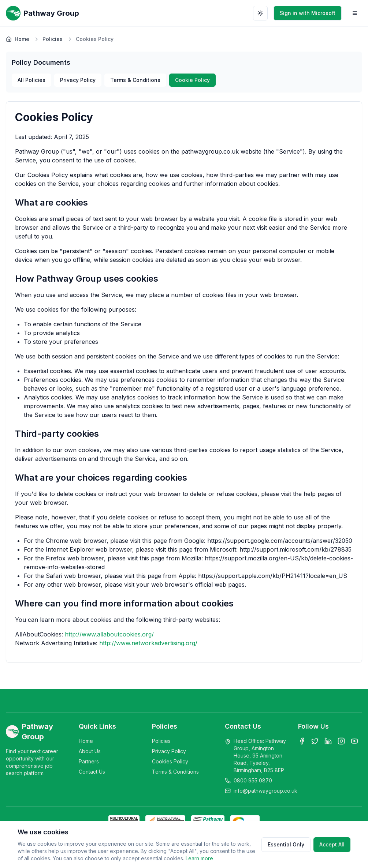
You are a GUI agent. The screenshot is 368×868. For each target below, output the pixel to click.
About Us (90, 751)
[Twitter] (315, 741)
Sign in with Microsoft (308, 13)
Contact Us (92, 772)
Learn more (199, 858)
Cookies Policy (170, 761)
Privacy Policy (78, 80)
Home (18, 39)
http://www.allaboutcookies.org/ (109, 634)
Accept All (332, 844)
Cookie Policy (192, 80)
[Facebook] (302, 741)
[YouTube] (354, 741)
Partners (89, 761)
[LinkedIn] (328, 741)
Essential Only (286, 844)
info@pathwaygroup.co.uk (265, 791)
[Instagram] (341, 741)
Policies (53, 39)
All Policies (31, 80)
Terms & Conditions (135, 80)
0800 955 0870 (253, 780)
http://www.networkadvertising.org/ (148, 643)
